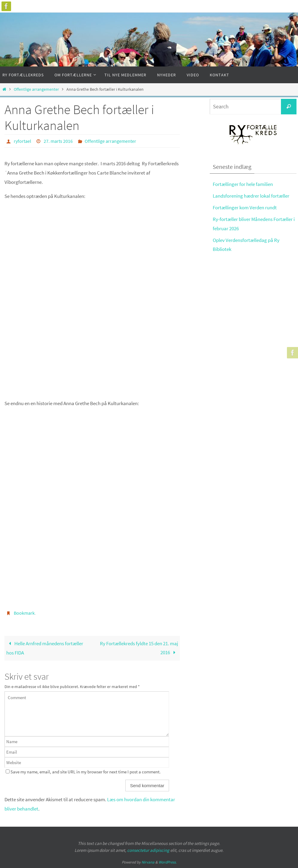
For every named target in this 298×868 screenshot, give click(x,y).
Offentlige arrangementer (36, 89)
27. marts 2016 (58, 141)
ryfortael (22, 141)
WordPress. (168, 862)
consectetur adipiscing (148, 850)
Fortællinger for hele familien (243, 184)
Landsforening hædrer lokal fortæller (251, 196)
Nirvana (148, 862)
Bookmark (24, 613)
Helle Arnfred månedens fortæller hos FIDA (45, 648)
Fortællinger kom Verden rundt (245, 207)
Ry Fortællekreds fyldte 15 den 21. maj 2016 (139, 648)
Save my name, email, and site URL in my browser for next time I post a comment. (86, 772)
